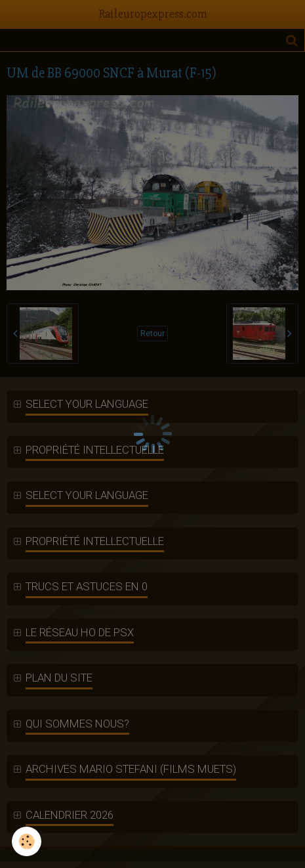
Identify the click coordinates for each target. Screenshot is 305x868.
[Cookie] (27, 841)
